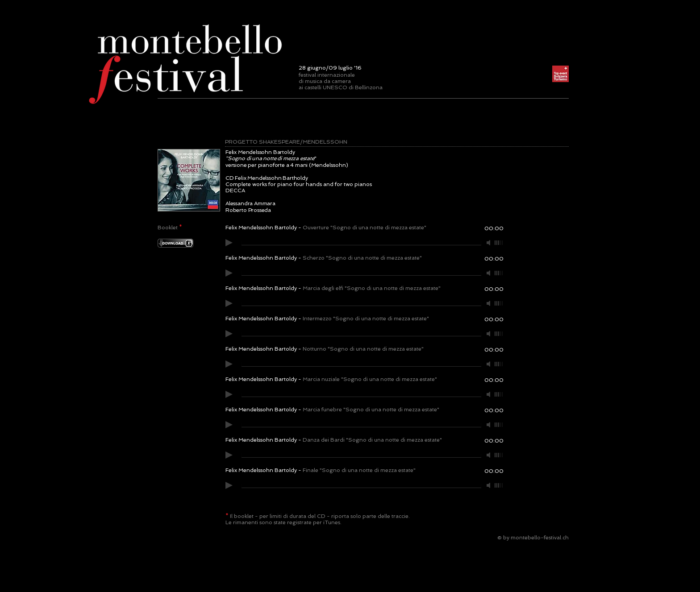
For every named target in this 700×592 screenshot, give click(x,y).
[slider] (499, 243)
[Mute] (489, 243)
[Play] (229, 243)
